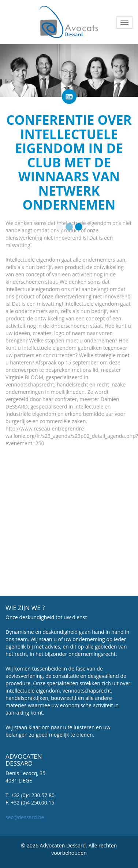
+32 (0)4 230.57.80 (33, 795)
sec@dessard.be (25, 817)
